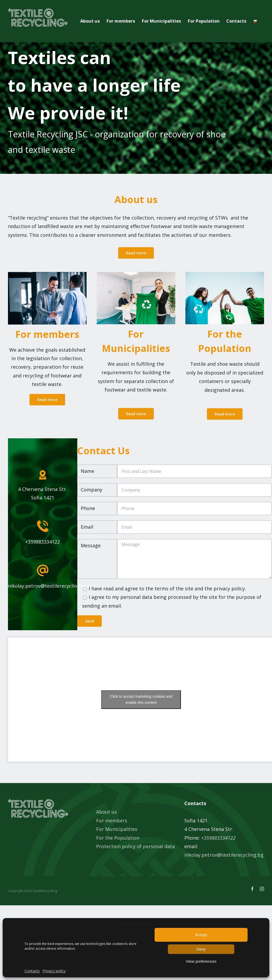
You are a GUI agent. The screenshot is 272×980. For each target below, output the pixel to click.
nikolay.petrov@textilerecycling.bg (224, 855)
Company (92, 490)
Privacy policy (54, 971)
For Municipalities (117, 829)
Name (88, 471)
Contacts (32, 971)
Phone (88, 508)
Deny (201, 949)
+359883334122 (218, 838)
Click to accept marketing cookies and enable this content (141, 699)
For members (112, 821)
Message (91, 545)
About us (107, 812)
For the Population (118, 838)
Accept (201, 935)
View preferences (201, 961)
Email (87, 527)
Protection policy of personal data (135, 846)
